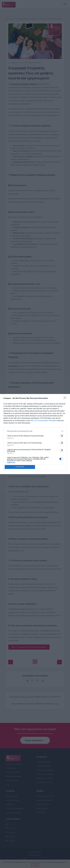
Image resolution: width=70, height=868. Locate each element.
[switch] (61, 436)
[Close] (66, 398)
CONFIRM (20, 467)
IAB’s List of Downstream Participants (44, 421)
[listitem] (35, 431)
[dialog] (35, 434)
